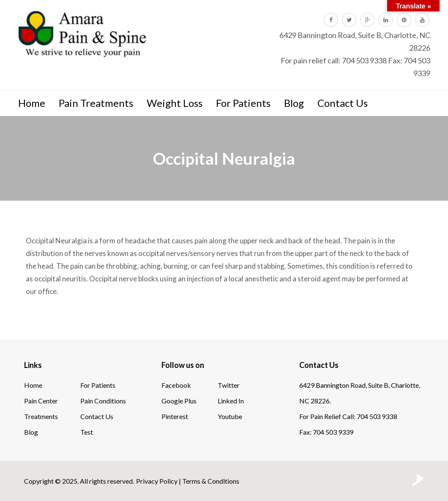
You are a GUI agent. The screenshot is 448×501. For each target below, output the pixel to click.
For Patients (243, 103)
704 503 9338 (364, 60)
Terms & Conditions (211, 481)
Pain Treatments (96, 103)
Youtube (230, 416)
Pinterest (175, 416)
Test (87, 432)
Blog (294, 103)
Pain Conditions (103, 401)
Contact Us (343, 103)
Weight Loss (175, 103)
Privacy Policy (157, 481)
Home (32, 103)
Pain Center (41, 401)
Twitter (229, 385)
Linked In (231, 401)
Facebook (176, 385)
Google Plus (179, 401)
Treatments (41, 416)
